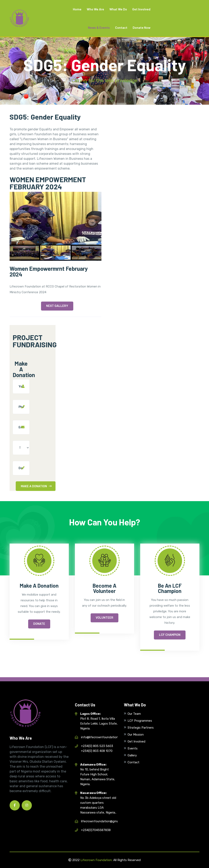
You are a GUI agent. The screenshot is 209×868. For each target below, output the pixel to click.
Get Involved (141, 9)
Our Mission (136, 735)
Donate (39, 624)
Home (77, 9)
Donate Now (142, 27)
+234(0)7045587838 (96, 830)
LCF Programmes (140, 721)
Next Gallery (57, 306)
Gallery (132, 755)
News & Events (99, 27)
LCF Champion (170, 635)
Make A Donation (36, 486)
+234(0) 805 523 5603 (97, 746)
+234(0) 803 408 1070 (97, 751)
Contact (121, 27)
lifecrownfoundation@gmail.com (104, 821)
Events (133, 748)
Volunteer (104, 618)
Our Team (134, 714)
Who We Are (95, 9)
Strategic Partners (141, 728)
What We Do (118, 9)
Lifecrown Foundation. (96, 860)
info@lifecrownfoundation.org (102, 737)
